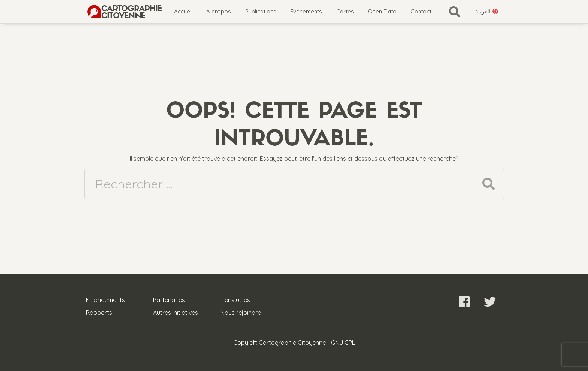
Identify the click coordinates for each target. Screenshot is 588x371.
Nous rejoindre (241, 313)
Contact (421, 11)
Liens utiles (235, 300)
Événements (306, 11)
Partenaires (169, 300)
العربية (487, 11)
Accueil (183, 11)
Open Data (382, 11)
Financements (105, 300)
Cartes (345, 11)
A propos (219, 11)
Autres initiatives (175, 313)
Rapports (99, 313)
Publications (261, 11)
